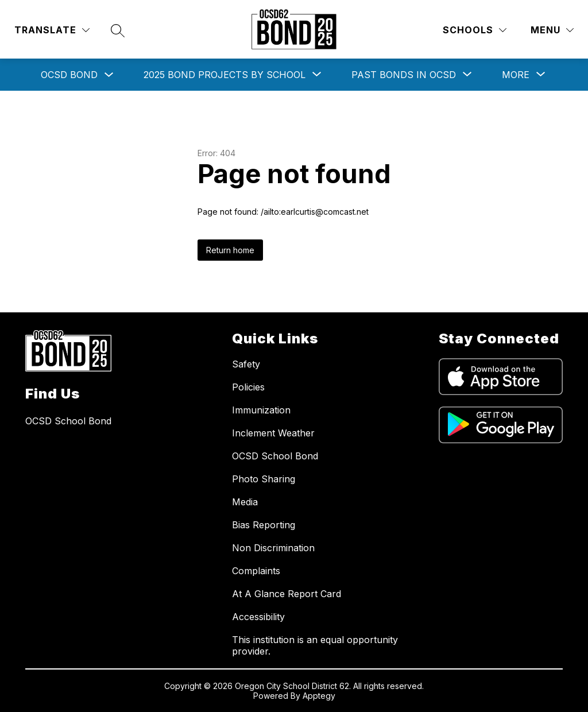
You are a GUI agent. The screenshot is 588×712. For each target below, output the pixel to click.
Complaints (256, 571)
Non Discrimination (273, 548)
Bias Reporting (264, 525)
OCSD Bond (69, 75)
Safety (246, 364)
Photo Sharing (264, 479)
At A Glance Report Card (287, 594)
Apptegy (319, 696)
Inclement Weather (273, 433)
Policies (248, 387)
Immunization (261, 410)
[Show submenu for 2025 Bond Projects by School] (225, 75)
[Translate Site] (52, 30)
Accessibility (258, 617)
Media (245, 502)
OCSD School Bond (275, 456)
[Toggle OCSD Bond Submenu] (109, 75)
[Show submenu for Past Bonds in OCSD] (404, 75)
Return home (230, 250)
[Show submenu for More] (516, 75)
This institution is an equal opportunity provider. (315, 645)
